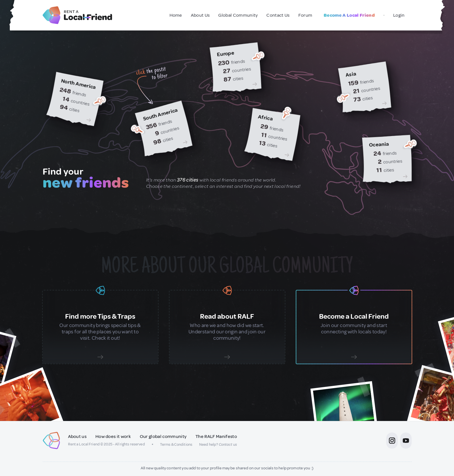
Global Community (238, 15)
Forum (305, 15)
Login (399, 15)
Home (176, 15)
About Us (200, 15)
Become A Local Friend (349, 15)
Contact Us (278, 15)
